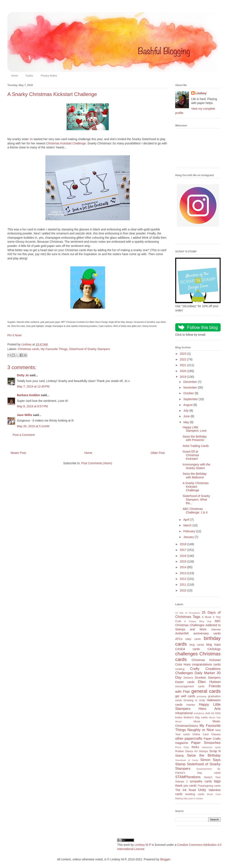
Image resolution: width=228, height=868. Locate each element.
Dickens (188, 678)
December (190, 382)
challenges (187, 654)
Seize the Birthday (204, 755)
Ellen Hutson (209, 682)
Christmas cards (28, 349)
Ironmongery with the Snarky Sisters (196, 466)
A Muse (207, 617)
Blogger (165, 859)
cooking (180, 669)
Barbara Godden (28, 395)
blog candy (197, 645)
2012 (184, 579)
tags (217, 781)
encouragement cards (190, 686)
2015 (184, 561)
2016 (184, 556)
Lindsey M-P (143, 845)
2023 (184, 354)
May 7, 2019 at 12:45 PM (33, 386)
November (190, 387)
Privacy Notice (49, 76)
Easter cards (185, 682)
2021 (184, 365)
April (187, 520)
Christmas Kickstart (206, 660)
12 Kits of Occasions (188, 613)
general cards (206, 691)
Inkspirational (184, 713)
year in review (196, 798)
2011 (184, 585)
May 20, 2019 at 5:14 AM (33, 426)
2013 (184, 573)
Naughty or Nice (200, 730)
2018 (184, 544)
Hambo (191, 705)
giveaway (202, 696)
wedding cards (195, 794)
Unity (202, 790)
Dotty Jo (23, 375)
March (188, 525)
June (187, 416)
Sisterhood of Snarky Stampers (90, 349)
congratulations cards (206, 664)
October (189, 393)
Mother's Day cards (196, 717)
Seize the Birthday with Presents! (195, 438)
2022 (184, 359)
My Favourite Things (54, 349)
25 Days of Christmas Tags (198, 615)
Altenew (216, 630)
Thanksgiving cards (209, 786)
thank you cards (186, 786)
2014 (184, 567)
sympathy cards (201, 781)
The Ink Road (185, 790)
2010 (184, 590)
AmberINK (182, 633)
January (189, 537)
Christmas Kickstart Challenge (66, 143)
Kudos (29, 76)
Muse (197, 722)
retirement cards (211, 747)
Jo (31, 139)
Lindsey (201, 93)
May (186, 422)
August (188, 405)
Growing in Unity (194, 700)
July (186, 411)
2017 (184, 550)
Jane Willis (24, 415)
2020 (184, 371)
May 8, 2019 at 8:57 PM (32, 406)
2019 (184, 377)
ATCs (179, 639)
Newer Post (18, 453)
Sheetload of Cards (187, 760)
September (191, 399)
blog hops (213, 645)
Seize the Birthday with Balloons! (195, 476)
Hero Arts (210, 709)
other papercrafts (189, 739)
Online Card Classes (206, 734)
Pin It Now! (15, 335)
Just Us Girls (213, 713)
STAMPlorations (188, 777)
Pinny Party (182, 747)
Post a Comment (24, 435)
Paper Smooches (206, 743)
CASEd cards (187, 649)
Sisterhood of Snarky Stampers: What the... (196, 500)
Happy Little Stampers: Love (195, 429)
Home (15, 76)
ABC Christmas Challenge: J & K (195, 511)
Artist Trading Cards (196, 446)
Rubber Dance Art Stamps (192, 751)
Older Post (158, 453)
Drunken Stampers (208, 678)
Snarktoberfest (204, 769)
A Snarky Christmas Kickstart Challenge (196, 487)
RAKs (195, 747)
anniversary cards (207, 633)
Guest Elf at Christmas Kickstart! (191, 455)
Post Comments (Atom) (97, 463)
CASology (214, 649)
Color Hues (183, 664)
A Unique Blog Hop (198, 621)
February (190, 531)
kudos (179, 717)
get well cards (185, 696)
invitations (199, 713)
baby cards (193, 639)
